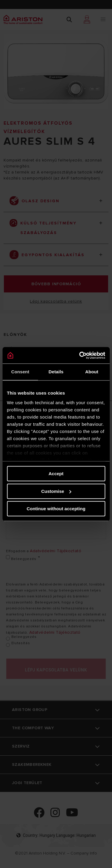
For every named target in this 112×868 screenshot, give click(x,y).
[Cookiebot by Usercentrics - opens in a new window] (80, 355)
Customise (56, 491)
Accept (56, 474)
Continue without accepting (56, 509)
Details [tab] (56, 372)
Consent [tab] (20, 372)
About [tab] (92, 372)
